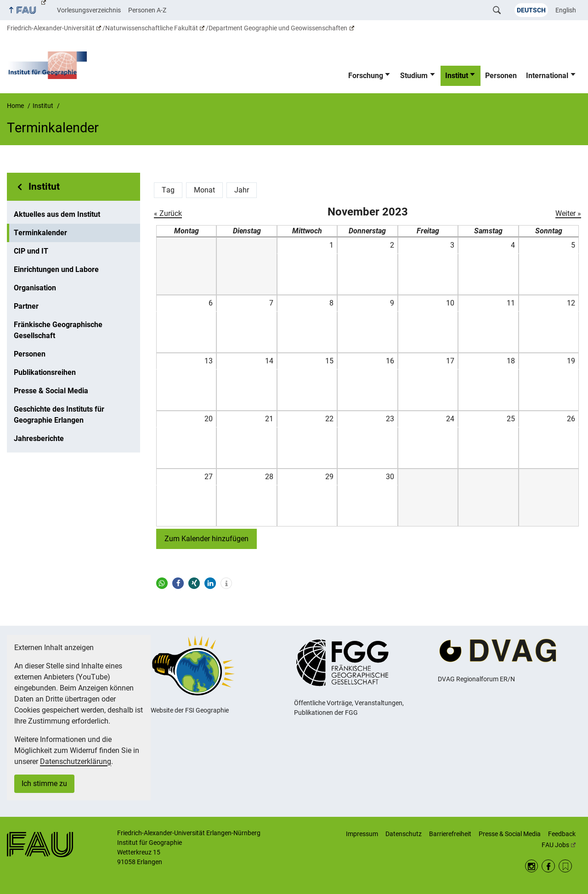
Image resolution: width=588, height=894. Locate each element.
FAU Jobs (559, 845)
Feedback (562, 834)
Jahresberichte (39, 439)
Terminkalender (40, 233)
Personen (501, 76)
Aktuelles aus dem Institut (57, 214)
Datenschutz (404, 834)
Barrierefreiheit (450, 834)
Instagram (532, 866)
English (566, 10)
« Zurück (168, 213)
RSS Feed (565, 866)
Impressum (362, 834)
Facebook (548, 866)
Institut (457, 76)
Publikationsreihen (45, 372)
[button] (162, 583)
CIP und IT (31, 251)
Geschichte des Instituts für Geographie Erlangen (59, 415)
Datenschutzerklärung (76, 761)
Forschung (366, 76)
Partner (26, 306)
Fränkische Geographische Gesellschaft (58, 330)
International (547, 76)
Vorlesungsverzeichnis (89, 10)
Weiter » (568, 213)
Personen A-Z (147, 10)
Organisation (35, 288)
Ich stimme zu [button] (44, 784)
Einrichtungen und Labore (56, 269)
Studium (414, 76)
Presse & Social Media (51, 391)
